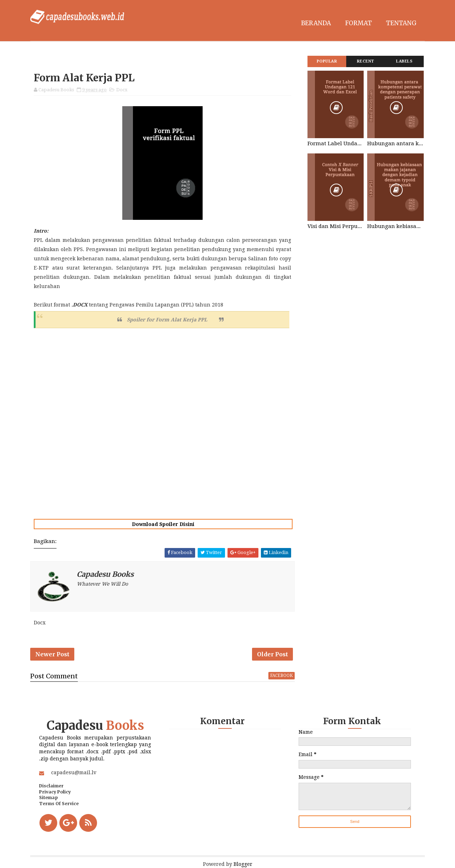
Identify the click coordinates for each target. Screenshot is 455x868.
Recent (366, 61)
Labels (404, 61)
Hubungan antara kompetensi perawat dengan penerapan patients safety (395, 143)
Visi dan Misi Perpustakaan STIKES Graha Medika (336, 226)
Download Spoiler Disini (163, 524)
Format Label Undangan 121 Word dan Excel (336, 143)
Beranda (316, 23)
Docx (122, 90)
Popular (327, 61)
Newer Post (52, 654)
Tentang (401, 23)
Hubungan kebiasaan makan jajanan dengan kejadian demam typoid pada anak (395, 226)
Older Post (272, 654)
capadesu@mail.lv (74, 772)
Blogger (243, 864)
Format (358, 23)
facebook (282, 676)
